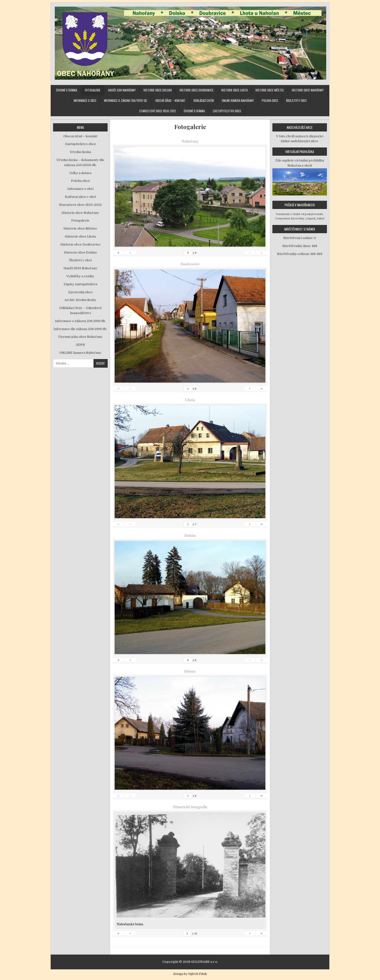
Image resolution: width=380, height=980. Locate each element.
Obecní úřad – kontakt (170, 100)
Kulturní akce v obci (80, 197)
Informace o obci (85, 100)
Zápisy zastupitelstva (80, 284)
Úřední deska (80, 152)
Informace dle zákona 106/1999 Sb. (80, 329)
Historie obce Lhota (234, 90)
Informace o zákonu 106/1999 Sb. (126, 100)
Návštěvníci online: (299, 238)
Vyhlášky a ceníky (80, 276)
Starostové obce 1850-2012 (158, 111)
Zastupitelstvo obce (227, 111)
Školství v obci (296, 100)
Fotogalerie (93, 90)
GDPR (80, 345)
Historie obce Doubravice (197, 90)
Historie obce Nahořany (308, 90)
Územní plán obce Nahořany (80, 337)
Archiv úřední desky (80, 300)
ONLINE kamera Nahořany (238, 100)
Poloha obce (270, 100)
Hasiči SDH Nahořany (122, 90)
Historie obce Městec (270, 90)
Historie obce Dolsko (158, 90)
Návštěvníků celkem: (294, 254)
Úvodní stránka (67, 90)
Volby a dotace (80, 173)
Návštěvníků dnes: (297, 246)
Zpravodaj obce (80, 292)
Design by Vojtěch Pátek (190, 974)
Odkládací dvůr (204, 100)
